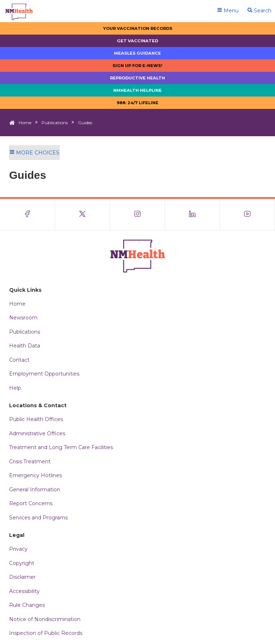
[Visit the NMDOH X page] (82, 215)
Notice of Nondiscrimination (45, 619)
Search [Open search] (259, 11)
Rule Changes (27, 605)
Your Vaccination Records (138, 28)
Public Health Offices (36, 419)
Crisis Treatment (30, 462)
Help (15, 388)
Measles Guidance (137, 53)
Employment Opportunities (44, 374)
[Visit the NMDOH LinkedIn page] (192, 215)
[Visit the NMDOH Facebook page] (27, 215)
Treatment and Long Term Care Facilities (61, 447)
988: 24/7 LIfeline (137, 103)
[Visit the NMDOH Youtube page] (247, 215)
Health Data (25, 346)
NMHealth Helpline (137, 90)
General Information (35, 490)
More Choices (34, 153)
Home (25, 123)
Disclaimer (22, 577)
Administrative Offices (37, 433)
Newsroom (23, 318)
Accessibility (24, 591)
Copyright (22, 563)
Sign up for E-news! (137, 66)
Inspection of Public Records (46, 633)
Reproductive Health (137, 78)
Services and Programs (38, 518)
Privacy (18, 549)
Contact (19, 360)
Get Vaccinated (137, 41)
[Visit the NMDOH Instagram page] (137, 215)
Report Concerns (31, 503)
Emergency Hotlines (36, 475)
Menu (228, 11)
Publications (55, 123)
